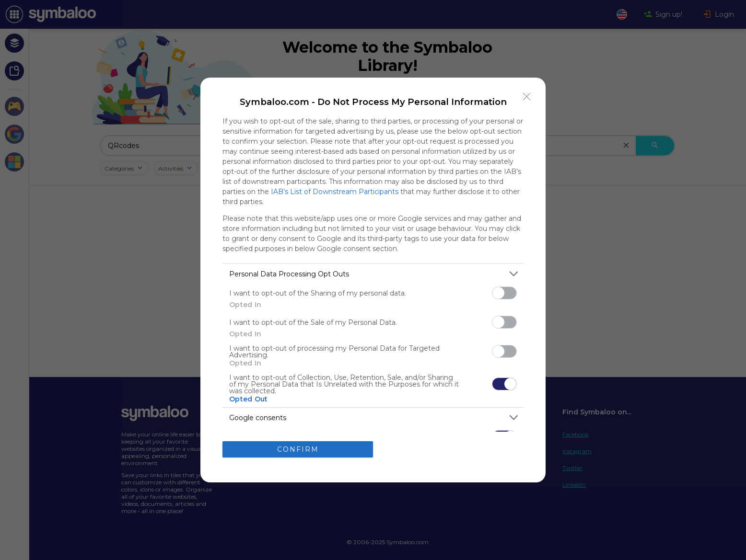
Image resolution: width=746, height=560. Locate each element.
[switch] (504, 293)
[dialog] (373, 280)
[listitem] (373, 274)
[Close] (527, 96)
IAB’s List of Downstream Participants (335, 192)
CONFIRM (298, 449)
